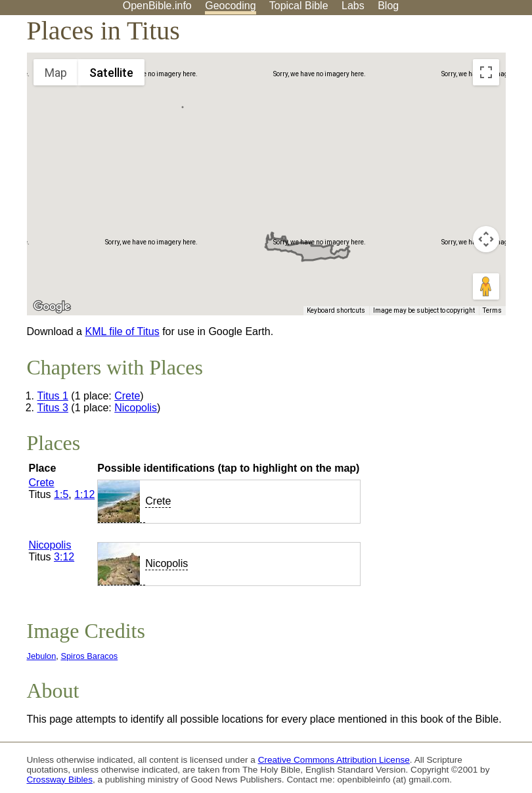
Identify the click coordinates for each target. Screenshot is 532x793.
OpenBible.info (157, 6)
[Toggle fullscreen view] (486, 72)
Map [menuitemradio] (56, 73)
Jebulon (42, 656)
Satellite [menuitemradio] (111, 73)
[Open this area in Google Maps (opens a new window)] (52, 307)
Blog (388, 6)
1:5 (61, 494)
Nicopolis (136, 408)
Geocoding (230, 6)
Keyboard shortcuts (336, 310)
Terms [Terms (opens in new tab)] (492, 310)
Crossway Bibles (60, 780)
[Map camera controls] (486, 239)
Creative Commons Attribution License (334, 760)
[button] (183, 95)
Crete (127, 396)
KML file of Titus (122, 331)
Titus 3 (53, 408)
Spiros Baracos (89, 656)
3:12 (64, 557)
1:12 (84, 494)
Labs (353, 6)
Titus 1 (53, 396)
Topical (299, 6)
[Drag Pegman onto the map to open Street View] (486, 286)
